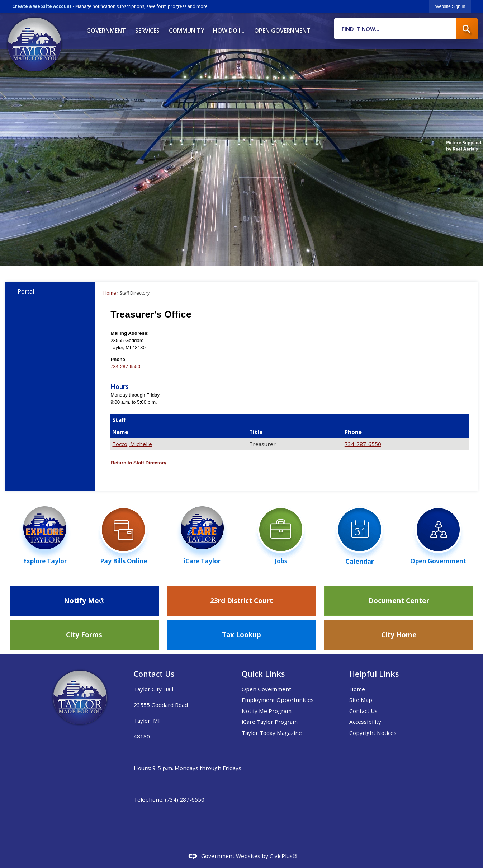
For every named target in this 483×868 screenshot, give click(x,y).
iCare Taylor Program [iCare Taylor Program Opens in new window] (270, 722)
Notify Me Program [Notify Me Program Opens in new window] (267, 711)
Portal (26, 291)
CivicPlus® (283, 856)
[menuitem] (106, 28)
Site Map (361, 700)
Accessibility (365, 722)
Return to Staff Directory (139, 463)
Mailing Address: (130, 333)
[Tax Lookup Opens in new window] (241, 635)
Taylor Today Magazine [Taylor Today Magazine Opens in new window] (272, 733)
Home (110, 293)
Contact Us (363, 711)
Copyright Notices (373, 733)
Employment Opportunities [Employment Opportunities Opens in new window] (278, 700)
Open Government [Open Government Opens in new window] (266, 689)
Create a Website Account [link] (42, 6)
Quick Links (263, 674)
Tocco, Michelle (132, 444)
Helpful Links (374, 674)
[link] (450, 6)
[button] (467, 29)
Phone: (119, 359)
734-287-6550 (125, 367)
